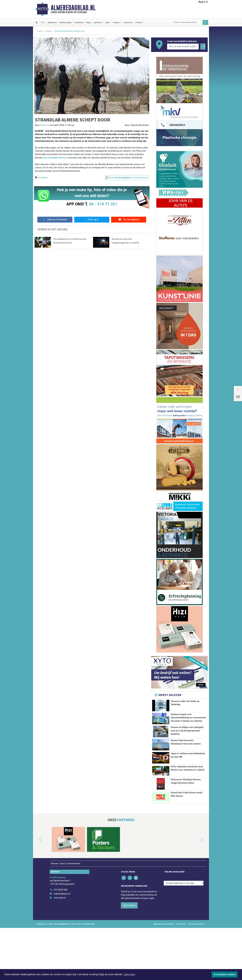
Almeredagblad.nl (73, 8)
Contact (139, 22)
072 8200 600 (60, 942)
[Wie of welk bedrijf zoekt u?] (183, 47)
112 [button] (42, 22)
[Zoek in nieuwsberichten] (188, 22)
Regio (89, 22)
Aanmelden (129, 957)
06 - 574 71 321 (103, 204)
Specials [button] (97, 22)
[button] (37, 892)
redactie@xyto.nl (62, 946)
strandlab (43, 178)
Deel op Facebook (55, 220)
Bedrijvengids (66, 22)
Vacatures (128, 22)
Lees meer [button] (129, 974)
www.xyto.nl (60, 950)
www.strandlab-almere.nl (55, 158)
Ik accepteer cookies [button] (225, 974)
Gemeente (79, 22)
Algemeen (52, 22)
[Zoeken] (205, 22)
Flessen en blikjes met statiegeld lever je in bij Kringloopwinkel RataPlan (187, 748)
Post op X (92, 220)
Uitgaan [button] (116, 22)
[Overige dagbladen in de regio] (184, 935)
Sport (108, 22)
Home (40, 31)
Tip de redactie (129, 220)
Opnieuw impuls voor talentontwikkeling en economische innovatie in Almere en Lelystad (188, 720)
